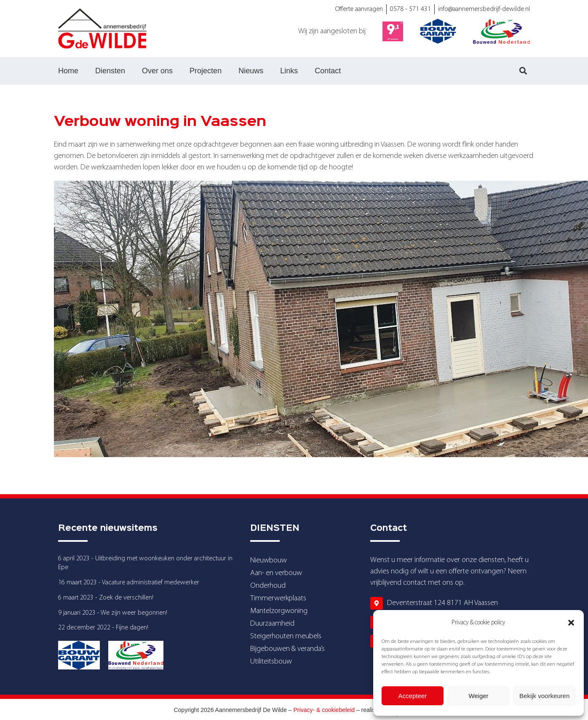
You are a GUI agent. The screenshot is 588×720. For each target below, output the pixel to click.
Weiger (478, 696)
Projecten (206, 71)
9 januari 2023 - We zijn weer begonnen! (113, 613)
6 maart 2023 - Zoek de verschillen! (106, 598)
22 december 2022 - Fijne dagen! (103, 628)
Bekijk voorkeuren (544, 696)
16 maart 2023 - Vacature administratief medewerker (129, 583)
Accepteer (413, 696)
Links (289, 71)
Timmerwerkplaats (278, 598)
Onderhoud (268, 586)
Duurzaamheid (272, 624)
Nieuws (251, 71)
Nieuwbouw (269, 561)
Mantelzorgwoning (279, 611)
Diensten (110, 71)
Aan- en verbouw (276, 573)
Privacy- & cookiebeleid (324, 710)
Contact (328, 71)
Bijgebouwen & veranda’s (287, 649)
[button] (571, 623)
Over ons (157, 71)
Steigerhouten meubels (286, 636)
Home (68, 71)
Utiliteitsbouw (271, 662)
